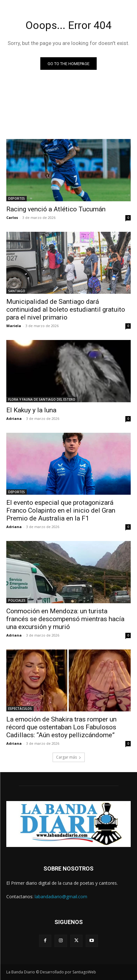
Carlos (12, 217)
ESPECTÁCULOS (20, 709)
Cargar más (69, 757)
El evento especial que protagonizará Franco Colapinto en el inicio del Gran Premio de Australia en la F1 (61, 510)
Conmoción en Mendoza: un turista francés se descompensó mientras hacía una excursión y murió (65, 619)
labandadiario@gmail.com (61, 896)
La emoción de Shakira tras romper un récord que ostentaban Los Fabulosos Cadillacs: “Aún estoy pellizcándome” (61, 727)
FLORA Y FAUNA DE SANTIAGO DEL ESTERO (42, 399)
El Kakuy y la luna (31, 410)
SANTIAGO (17, 291)
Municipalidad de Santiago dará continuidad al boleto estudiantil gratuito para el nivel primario (66, 309)
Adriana (14, 418)
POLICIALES (17, 600)
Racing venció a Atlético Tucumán (56, 209)
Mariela (14, 326)
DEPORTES (17, 198)
